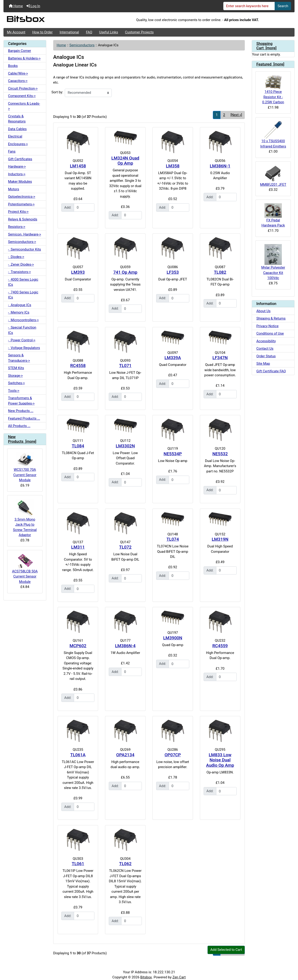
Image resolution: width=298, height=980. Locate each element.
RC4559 (220, 646)
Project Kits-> (18, 212)
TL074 (173, 539)
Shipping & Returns (271, 318)
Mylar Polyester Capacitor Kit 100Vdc (273, 262)
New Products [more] (22, 439)
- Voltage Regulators (24, 348)
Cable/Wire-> (18, 73)
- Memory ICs (19, 312)
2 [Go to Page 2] (224, 115)
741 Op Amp (125, 272)
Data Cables (17, 129)
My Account (16, 32)
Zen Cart (179, 977)
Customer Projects (139, 32)
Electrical (15, 136)
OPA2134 (125, 755)
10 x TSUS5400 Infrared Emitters (273, 135)
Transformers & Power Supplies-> (21, 401)
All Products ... (19, 426)
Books (13, 66)
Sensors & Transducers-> (19, 358)
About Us (263, 311)
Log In (33, 6)
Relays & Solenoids (23, 219)
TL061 (78, 864)
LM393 (78, 272)
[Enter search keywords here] (249, 6)
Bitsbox (146, 977)
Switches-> (17, 383)
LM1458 (78, 166)
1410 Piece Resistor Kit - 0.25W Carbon (273, 90)
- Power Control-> (22, 340)
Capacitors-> (18, 81)
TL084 (78, 446)
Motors (14, 189)
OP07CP (173, 755)
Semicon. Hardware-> (25, 234)
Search (283, 6)
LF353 (173, 272)
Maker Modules (20, 182)
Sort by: (57, 92)
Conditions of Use (270, 333)
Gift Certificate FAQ (271, 371)
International (69, 32)
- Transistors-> (19, 272)
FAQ (89, 32)
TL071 (125, 366)
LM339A (173, 358)
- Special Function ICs (22, 330)
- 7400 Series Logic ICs (23, 295)
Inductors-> (17, 174)
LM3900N (173, 638)
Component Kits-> (22, 96)
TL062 (125, 864)
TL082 (220, 272)
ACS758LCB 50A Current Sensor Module (25, 569)
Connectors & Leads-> (24, 106)
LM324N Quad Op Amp (125, 161)
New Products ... (21, 411)
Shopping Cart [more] (266, 46)
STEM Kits (16, 368)
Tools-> (14, 391)
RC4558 (78, 366)
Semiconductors (82, 45)
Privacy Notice (267, 326)
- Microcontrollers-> (23, 320)
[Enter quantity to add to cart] (84, 207)
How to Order (42, 32)
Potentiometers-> (21, 204)
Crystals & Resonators (17, 119)
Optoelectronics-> (22, 197)
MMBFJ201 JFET (273, 176)
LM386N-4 (125, 646)
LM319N (220, 539)
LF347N (220, 358)
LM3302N (125, 446)
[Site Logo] (52, 20)
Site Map (263, 364)
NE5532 (220, 454)
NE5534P (173, 454)
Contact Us (265, 349)
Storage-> (16, 376)
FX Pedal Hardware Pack (273, 215)
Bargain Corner (20, 51)
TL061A (78, 755)
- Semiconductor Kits (25, 249)
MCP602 (78, 646)
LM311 (78, 547)
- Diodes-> (16, 257)
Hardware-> (17, 166)
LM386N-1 (220, 166)
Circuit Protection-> (23, 88)
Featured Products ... (24, 418)
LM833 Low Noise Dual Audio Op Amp (220, 760)
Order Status (266, 356)
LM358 (173, 166)
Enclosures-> (18, 144)
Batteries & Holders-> (24, 58)
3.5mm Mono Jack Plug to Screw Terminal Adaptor (25, 518)
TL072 (125, 547)
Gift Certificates (20, 159)
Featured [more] (270, 64)
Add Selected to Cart (226, 950)
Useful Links (109, 32)
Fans (12, 151)
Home (16, 6)
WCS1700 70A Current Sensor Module (25, 467)
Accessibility (266, 341)
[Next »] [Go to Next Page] (236, 115)
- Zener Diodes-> (21, 264)
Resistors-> (17, 227)
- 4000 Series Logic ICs (23, 282)
